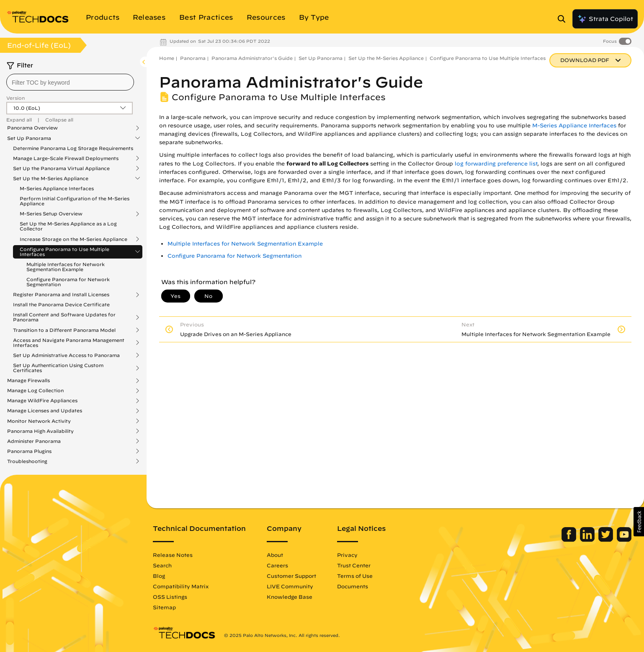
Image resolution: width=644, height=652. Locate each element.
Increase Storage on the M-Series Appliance (73, 239)
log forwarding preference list (496, 164)
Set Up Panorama (29, 138)
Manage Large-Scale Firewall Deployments (66, 158)
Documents (353, 586)
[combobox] (70, 82)
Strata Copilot (605, 19)
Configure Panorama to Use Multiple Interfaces (64, 252)
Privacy (347, 555)
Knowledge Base (290, 597)
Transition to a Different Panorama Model (64, 330)
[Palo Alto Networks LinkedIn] (588, 540)
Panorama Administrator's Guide (252, 58)
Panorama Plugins (29, 451)
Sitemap (164, 607)
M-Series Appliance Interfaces (57, 188)
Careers (277, 565)
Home (167, 58)
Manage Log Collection (35, 391)
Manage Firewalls (28, 380)
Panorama (193, 58)
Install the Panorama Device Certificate (61, 304)
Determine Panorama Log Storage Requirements (73, 148)
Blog (159, 576)
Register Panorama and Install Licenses (61, 295)
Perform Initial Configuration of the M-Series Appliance (75, 201)
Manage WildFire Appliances (42, 401)
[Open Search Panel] (564, 19)
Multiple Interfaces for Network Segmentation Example (66, 267)
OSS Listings (170, 597)
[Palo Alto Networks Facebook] (570, 540)
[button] (639, 522)
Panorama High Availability (40, 431)
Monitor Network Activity (39, 421)
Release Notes (173, 555)
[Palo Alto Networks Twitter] (607, 540)
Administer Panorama (34, 441)
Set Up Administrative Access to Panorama (66, 355)
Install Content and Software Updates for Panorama (64, 317)
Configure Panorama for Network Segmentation (68, 282)
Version (15, 98)
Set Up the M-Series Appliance (51, 179)
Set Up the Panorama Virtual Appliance (61, 168)
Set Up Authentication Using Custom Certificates (58, 368)
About (275, 555)
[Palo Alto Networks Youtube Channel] (624, 540)
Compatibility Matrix (181, 586)
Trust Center (354, 565)
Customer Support (291, 576)
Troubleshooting (27, 461)
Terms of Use (355, 576)
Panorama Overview (32, 128)
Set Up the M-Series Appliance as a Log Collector (68, 226)
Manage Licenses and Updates (45, 411)
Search (162, 565)
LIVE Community (290, 586)
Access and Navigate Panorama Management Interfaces (69, 343)
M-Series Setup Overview (51, 214)
